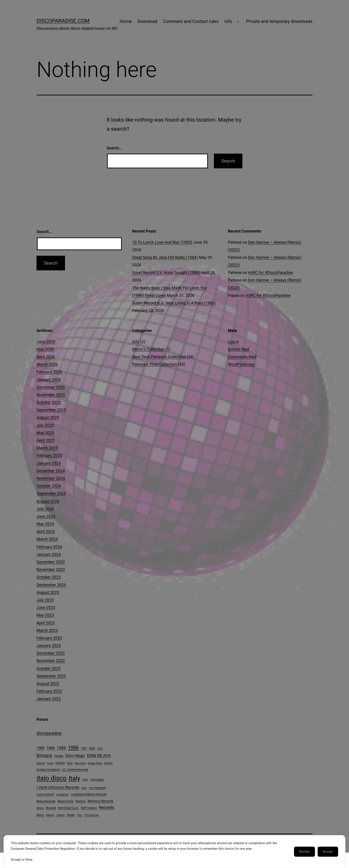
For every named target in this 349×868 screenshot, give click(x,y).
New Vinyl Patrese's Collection (159, 357)
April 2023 (46, 623)
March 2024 (47, 539)
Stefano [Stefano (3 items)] (61, 815)
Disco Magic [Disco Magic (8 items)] (75, 756)
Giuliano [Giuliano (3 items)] (109, 763)
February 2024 (49, 547)
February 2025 (49, 455)
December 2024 (51, 471)
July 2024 (45, 509)
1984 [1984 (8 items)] (51, 748)
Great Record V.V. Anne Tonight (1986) (166, 272)
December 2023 (51, 562)
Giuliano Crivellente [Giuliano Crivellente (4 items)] (48, 770)
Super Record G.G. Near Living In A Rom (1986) (174, 303)
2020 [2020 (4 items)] (92, 748)
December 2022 (51, 653)
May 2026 (45, 349)
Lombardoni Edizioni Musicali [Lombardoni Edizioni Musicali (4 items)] (89, 794)
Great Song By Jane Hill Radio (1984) (165, 257)
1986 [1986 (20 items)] (73, 748)
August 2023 (48, 592)
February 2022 (49, 691)
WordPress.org (241, 364)
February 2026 (49, 372)
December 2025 (51, 387)
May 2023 (45, 615)
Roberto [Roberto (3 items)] (50, 815)
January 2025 (49, 463)
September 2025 (51, 410)
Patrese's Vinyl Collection (155, 364)
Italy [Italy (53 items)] (74, 778)
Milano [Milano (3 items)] (40, 808)
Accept (328, 852)
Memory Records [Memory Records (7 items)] (100, 801)
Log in (233, 342)
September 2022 (51, 676)
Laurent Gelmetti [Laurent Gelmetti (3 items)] (45, 795)
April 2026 (46, 357)
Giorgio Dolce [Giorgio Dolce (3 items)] (95, 763)
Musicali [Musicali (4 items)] (51, 808)
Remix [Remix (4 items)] (40, 815)
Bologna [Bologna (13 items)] (44, 755)
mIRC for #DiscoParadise (270, 272)
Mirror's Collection (148, 349)
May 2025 (45, 433)
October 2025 (49, 402)
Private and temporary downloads (279, 21)
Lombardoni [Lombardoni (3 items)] (62, 795)
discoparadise (49, 733)
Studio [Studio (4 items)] (71, 815)
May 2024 (45, 524)
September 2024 (51, 493)
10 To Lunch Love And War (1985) (162, 242)
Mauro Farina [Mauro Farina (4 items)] (65, 801)
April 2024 (46, 531)
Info (228, 21)
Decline (304, 852)
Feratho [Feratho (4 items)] (60, 763)
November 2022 (51, 661)
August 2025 (48, 417)
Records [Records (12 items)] (107, 808)
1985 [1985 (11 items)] (61, 748)
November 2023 (51, 570)
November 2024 (51, 478)
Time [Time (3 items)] (79, 815)
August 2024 (48, 501)
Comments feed (242, 357)
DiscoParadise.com (63, 21)
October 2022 (49, 668)
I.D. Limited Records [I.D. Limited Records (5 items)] (75, 770)
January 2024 (49, 554)
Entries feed (238, 349)
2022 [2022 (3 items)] (100, 748)
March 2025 (47, 448)
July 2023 (45, 600)
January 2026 (49, 380)
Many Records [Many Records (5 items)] (46, 801)
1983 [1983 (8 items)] (41, 748)
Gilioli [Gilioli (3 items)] (70, 763)
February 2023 (49, 638)
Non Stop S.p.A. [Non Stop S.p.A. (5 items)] (69, 808)
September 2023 (51, 585)
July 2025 (45, 425)
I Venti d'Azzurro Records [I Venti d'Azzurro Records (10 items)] (58, 787)
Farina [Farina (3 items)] (50, 763)
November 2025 (51, 395)
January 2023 (49, 646)
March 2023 (47, 630)
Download (147, 21)
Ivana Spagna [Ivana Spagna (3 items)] (97, 780)
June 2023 (46, 608)
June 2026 (46, 342)
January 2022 (49, 699)
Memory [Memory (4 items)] (81, 801)
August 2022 (48, 684)
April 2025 (46, 440)
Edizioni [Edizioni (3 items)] (41, 763)
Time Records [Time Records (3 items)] (91, 815)
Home (126, 21)
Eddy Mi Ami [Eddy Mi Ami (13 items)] (99, 755)
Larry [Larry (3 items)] (84, 788)
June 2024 (46, 516)
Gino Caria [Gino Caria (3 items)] (80, 763)
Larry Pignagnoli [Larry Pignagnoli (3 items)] (97, 788)
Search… (114, 148)
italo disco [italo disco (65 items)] (52, 778)
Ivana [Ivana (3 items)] (85, 780)
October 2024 (49, 486)
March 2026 (47, 364)
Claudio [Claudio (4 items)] (59, 756)
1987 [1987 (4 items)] (84, 748)
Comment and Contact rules (191, 21)
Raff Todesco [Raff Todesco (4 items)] (89, 808)
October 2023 (49, 577)
